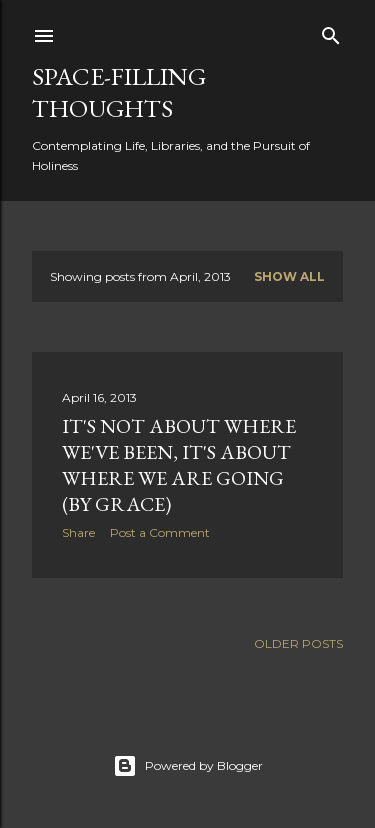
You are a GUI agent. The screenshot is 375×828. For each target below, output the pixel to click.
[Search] (331, 31)
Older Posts (298, 643)
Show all (289, 276)
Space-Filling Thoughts (119, 92)
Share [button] (78, 532)
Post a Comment (160, 532)
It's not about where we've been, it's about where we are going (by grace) (179, 465)
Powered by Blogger (188, 766)
